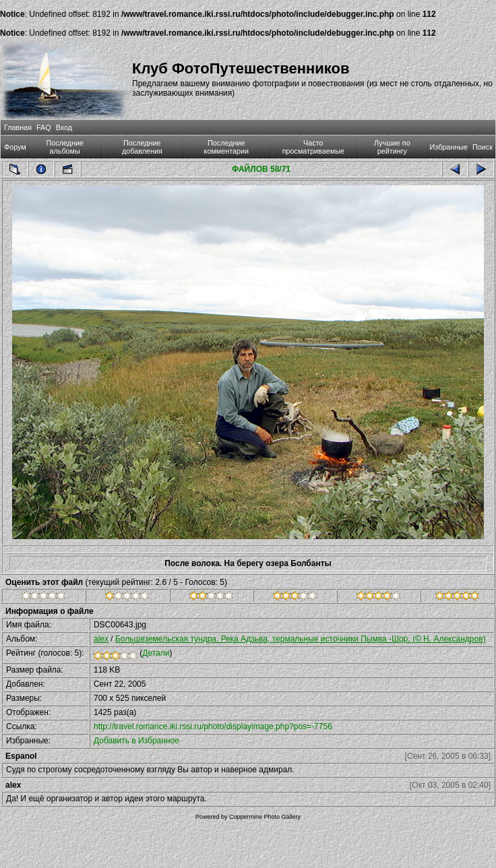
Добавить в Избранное (136, 741)
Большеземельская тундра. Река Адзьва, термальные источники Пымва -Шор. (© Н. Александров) (301, 639)
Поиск (483, 147)
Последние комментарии (227, 147)
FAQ (44, 127)
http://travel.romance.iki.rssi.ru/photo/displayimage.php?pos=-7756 (213, 726)
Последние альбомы (65, 147)
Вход (64, 127)
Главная (18, 127)
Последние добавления (142, 147)
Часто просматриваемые (313, 147)
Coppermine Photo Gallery (265, 817)
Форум (15, 147)
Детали (156, 653)
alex (101, 639)
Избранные (449, 147)
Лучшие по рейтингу (392, 147)
